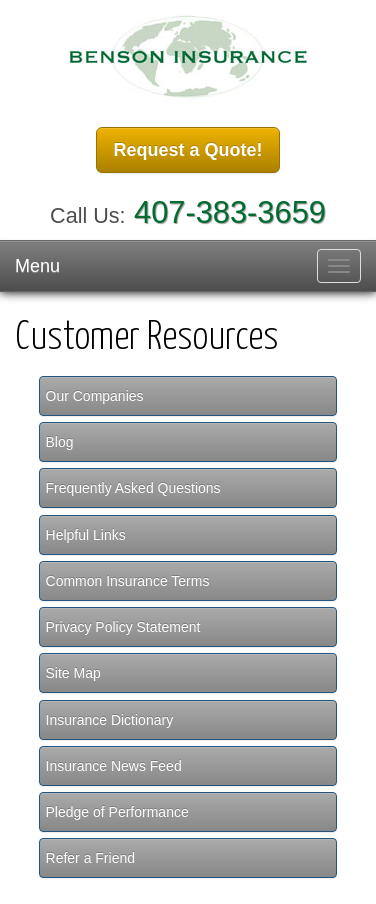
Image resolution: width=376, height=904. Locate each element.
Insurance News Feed (114, 766)
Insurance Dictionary (110, 720)
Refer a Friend (90, 858)
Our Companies (95, 396)
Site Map (73, 673)
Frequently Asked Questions (133, 488)
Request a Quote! (187, 150)
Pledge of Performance (117, 812)
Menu (37, 266)
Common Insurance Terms (128, 581)
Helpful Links (86, 535)
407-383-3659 (230, 212)
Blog (60, 442)
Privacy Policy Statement (123, 627)
